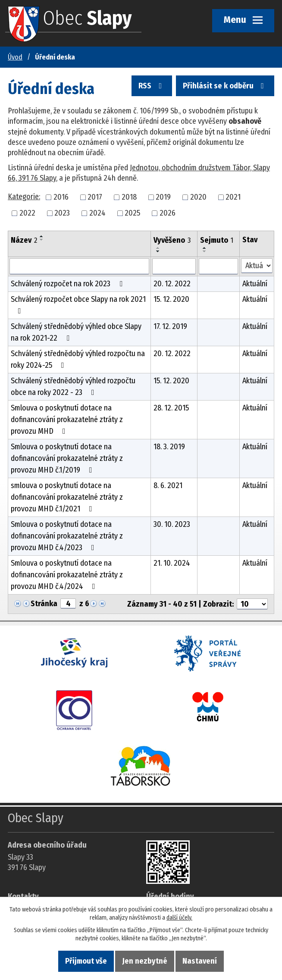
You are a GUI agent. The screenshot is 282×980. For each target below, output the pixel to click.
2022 (27, 213)
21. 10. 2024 (172, 563)
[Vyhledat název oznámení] (79, 266)
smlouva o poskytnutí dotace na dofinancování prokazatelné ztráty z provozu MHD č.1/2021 (67, 497)
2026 (168, 213)
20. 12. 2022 (172, 284)
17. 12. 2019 (170, 326)
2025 (132, 213)
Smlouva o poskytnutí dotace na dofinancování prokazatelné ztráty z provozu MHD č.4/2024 (67, 575)
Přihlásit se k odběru (225, 86)
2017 (95, 197)
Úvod (15, 57)
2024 (97, 213)
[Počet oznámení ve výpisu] (252, 604)
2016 (61, 197)
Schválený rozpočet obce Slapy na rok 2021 (78, 305)
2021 (233, 197)
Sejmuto (217, 240)
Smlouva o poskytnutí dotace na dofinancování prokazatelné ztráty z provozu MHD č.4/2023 (67, 536)
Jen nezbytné (145, 961)
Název (24, 240)
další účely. (179, 918)
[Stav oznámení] (257, 266)
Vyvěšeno (172, 240)
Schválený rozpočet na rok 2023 (68, 284)
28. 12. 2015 (171, 408)
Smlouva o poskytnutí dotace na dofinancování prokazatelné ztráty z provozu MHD (67, 420)
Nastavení (200, 961)
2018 (129, 197)
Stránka (44, 604)
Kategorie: (24, 197)
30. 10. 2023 (172, 524)
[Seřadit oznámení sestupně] (42, 240)
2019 (163, 197)
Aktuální (255, 284)
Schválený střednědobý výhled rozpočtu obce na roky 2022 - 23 (73, 387)
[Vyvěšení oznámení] (174, 266)
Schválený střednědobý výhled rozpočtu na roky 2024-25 (78, 359)
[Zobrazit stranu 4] (68, 604)
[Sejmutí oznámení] (219, 266)
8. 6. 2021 (168, 485)
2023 (62, 213)
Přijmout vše (86, 961)
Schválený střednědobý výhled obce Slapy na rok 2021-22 (76, 332)
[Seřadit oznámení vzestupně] (42, 236)
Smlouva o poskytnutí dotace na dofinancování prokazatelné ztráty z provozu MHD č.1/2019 (67, 458)
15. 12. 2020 (171, 299)
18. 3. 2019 (169, 447)
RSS (152, 86)
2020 (198, 197)
